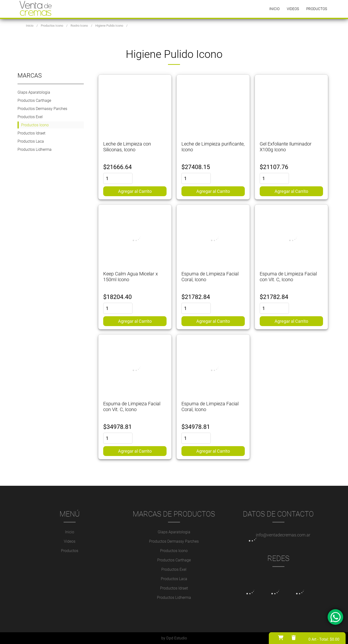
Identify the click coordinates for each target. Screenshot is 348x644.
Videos (293, 9)
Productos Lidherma (35, 149)
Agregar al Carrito (135, 191)
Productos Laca (31, 141)
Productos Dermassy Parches (42, 109)
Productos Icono (35, 125)
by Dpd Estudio (174, 638)
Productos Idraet (31, 133)
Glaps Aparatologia (34, 92)
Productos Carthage (34, 100)
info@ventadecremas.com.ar (283, 535)
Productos (317, 9)
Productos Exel (30, 117)
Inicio (274, 9)
